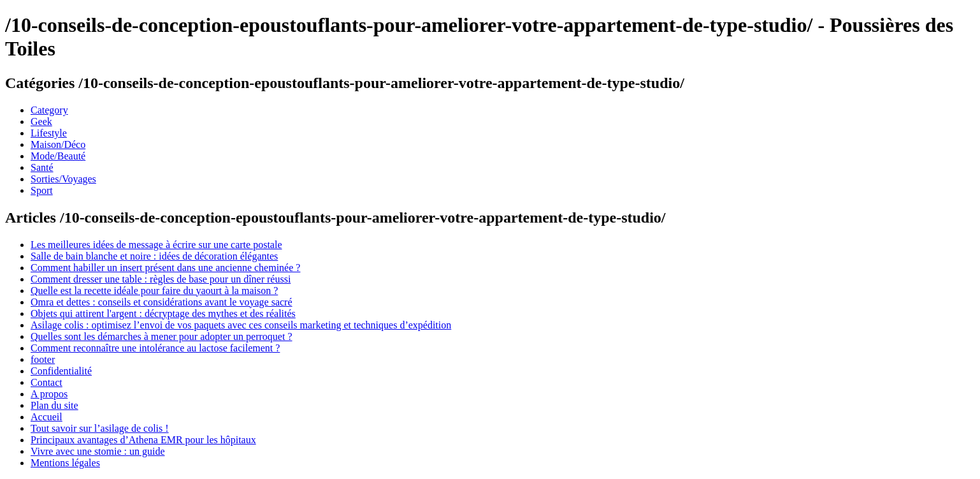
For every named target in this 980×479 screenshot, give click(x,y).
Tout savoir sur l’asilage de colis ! (100, 428)
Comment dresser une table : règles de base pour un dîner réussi (161, 279)
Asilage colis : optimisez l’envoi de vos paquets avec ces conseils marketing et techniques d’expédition (241, 325)
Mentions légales (65, 463)
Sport (42, 190)
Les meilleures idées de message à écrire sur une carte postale (156, 245)
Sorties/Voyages (63, 179)
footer (43, 359)
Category (49, 110)
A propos (49, 394)
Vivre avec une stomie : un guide (98, 451)
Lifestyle (49, 133)
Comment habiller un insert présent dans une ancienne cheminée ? (165, 268)
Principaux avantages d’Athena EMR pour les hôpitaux (143, 440)
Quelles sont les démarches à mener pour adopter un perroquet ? (162, 336)
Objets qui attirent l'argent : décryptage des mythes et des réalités (163, 313)
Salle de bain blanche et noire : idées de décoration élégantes (154, 256)
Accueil (47, 417)
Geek (41, 122)
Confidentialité (61, 371)
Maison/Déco (58, 144)
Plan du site (54, 405)
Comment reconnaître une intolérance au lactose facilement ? (155, 348)
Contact (47, 382)
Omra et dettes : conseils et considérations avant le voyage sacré (162, 302)
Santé (42, 167)
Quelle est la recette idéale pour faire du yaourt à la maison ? (154, 291)
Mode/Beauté (58, 156)
